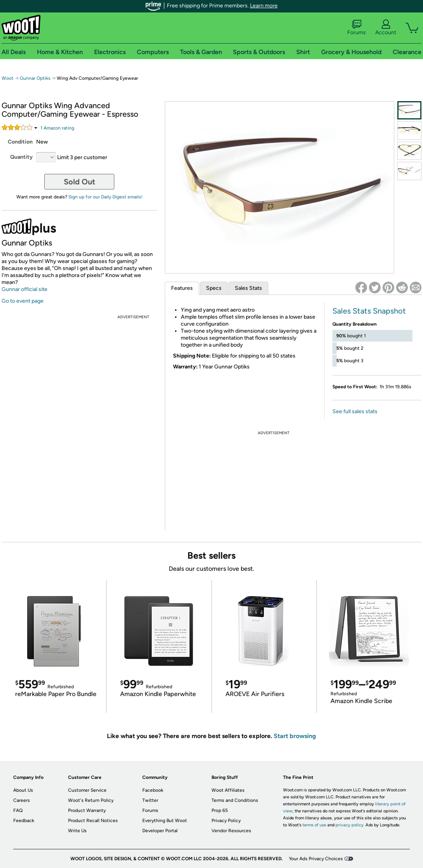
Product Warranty (87, 810)
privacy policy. (350, 825)
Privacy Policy (226, 821)
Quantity (21, 157)
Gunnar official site (24, 289)
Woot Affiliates (228, 790)
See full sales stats (355, 411)
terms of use (314, 825)
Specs (214, 288)
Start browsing (295, 736)
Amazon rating (57, 128)
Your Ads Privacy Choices (316, 859)
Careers (22, 800)
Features (182, 288)
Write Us (77, 831)
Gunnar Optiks (36, 78)
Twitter (150, 800)
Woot (8, 78)
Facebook (153, 790)
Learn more (264, 6)
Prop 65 (220, 810)
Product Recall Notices (93, 821)
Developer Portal (160, 831)
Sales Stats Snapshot (369, 311)
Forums (357, 28)
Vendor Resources (231, 831)
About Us (23, 790)
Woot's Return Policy (91, 800)
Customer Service (87, 790)
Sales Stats (248, 288)
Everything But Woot (165, 821)
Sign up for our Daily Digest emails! (106, 197)
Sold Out (80, 182)
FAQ (18, 810)
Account (386, 28)
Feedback (24, 821)
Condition (20, 142)
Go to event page (23, 301)
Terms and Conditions (235, 800)
